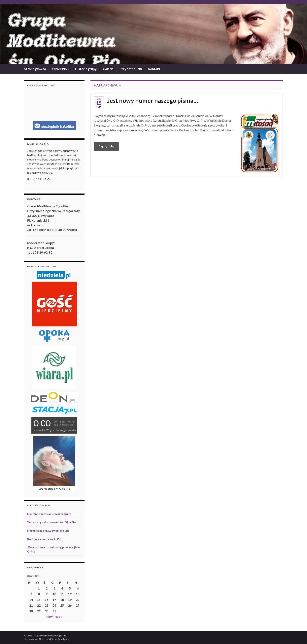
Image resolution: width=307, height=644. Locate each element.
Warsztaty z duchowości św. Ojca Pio (51, 522)
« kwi (50, 616)
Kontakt (154, 69)
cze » (59, 616)
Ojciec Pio (61, 69)
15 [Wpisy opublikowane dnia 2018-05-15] (39, 600)
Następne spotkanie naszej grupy (49, 514)
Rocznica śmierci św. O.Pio (44, 539)
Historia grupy (86, 69)
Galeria (108, 69)
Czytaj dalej (106, 146)
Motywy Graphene (59, 639)
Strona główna (35, 69)
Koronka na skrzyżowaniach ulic (48, 531)
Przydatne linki (131, 69)
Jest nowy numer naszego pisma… (153, 100)
